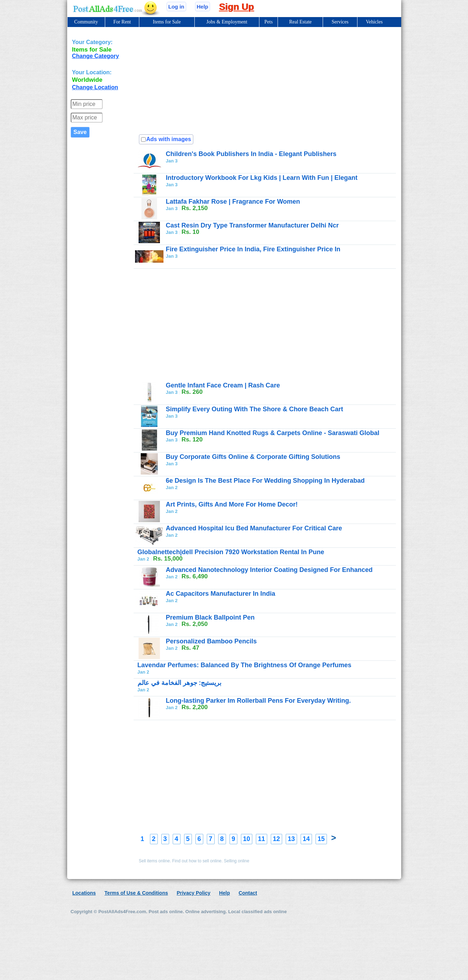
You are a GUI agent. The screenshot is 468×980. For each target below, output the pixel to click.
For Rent (122, 22)
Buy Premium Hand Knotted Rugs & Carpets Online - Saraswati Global (273, 433)
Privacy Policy (193, 893)
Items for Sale (167, 22)
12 (276, 839)
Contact (248, 893)
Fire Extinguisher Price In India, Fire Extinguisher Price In (253, 249)
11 (262, 839)
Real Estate (300, 22)
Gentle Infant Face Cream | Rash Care (223, 385)
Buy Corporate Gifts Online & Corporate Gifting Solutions (253, 457)
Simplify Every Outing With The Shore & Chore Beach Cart (255, 409)
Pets (268, 22)
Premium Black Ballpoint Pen (210, 617)
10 (247, 839)
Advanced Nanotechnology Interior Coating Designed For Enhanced (269, 570)
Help (203, 7)
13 (291, 839)
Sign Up (236, 7)
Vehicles (374, 22)
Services (340, 22)
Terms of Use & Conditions (136, 893)
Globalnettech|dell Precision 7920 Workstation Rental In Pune (231, 552)
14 (306, 839)
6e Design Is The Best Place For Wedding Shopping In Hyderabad (265, 481)
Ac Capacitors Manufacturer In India (221, 594)
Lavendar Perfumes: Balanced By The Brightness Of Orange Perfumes (244, 665)
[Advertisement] (291, 188)
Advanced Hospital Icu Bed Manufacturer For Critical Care (254, 528)
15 (321, 839)
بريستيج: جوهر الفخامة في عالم (180, 683)
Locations (84, 893)
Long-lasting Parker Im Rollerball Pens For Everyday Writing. (259, 701)
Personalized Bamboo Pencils (211, 641)
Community (86, 22)
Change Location (95, 87)
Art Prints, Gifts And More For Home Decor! (232, 504)
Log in (176, 7)
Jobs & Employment (227, 22)
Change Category (96, 56)
